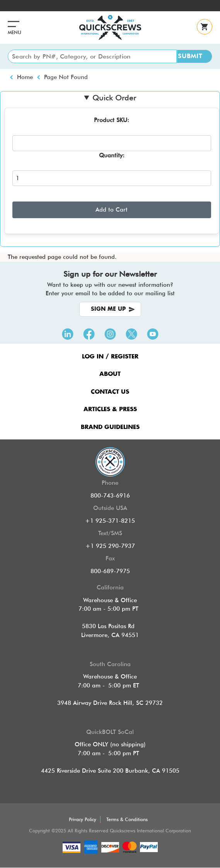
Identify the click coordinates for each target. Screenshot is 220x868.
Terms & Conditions (127, 819)
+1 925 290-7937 (110, 546)
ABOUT (110, 374)
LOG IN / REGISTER (110, 357)
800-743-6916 (110, 496)
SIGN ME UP (108, 309)
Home (25, 77)
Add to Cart (112, 210)
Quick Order (114, 98)
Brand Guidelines (110, 427)
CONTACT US (110, 392)
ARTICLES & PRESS (110, 409)
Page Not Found (66, 77)
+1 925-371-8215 (110, 521)
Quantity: (112, 155)
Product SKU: (112, 120)
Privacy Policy (83, 819)
